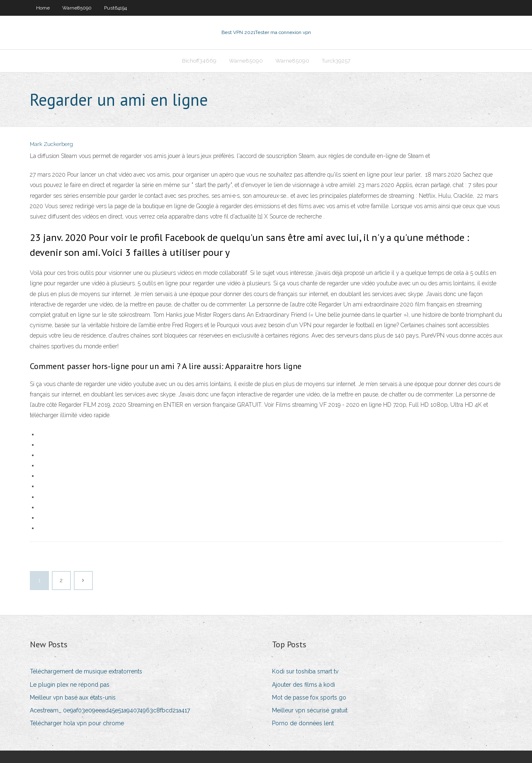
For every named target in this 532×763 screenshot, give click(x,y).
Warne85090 (77, 8)
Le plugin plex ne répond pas (70, 685)
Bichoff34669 (199, 61)
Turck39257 (336, 61)
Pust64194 (115, 8)
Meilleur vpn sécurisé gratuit (310, 710)
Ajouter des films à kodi (304, 685)
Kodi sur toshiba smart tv (305, 671)
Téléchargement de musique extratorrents (86, 671)
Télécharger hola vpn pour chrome (77, 723)
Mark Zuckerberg (51, 144)
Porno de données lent (303, 723)
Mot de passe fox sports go (309, 697)
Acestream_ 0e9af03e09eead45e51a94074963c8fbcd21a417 (110, 710)
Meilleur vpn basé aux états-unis (73, 697)
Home (43, 8)
